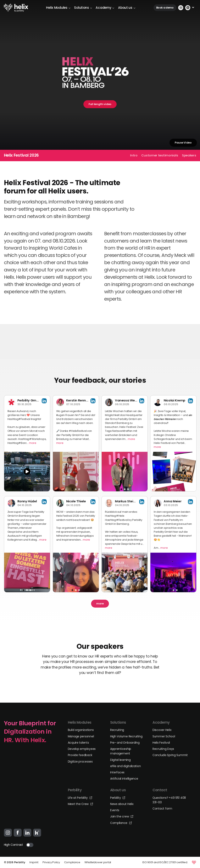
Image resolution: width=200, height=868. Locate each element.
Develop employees (82, 749)
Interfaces (117, 772)
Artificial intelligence (124, 779)
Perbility (118, 798)
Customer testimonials (160, 155)
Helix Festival (161, 743)
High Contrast (13, 845)
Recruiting (117, 730)
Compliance (121, 823)
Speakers (189, 155)
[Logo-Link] (16, 8)
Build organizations (81, 730)
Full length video (100, 104)
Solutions (83, 8)
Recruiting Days (163, 749)
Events (115, 810)
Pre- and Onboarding (125, 743)
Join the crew (122, 816)
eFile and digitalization (126, 766)
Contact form (162, 809)
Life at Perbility (80, 798)
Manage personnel (81, 736)
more (33, 443)
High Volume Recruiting (126, 736)
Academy (105, 8)
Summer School (164, 736)
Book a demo (165, 8)
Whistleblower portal (98, 862)
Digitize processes (80, 762)
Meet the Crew (80, 804)
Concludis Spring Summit (170, 755)
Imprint (34, 862)
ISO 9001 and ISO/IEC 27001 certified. (165, 862)
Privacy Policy (51, 862)
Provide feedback (80, 755)
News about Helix (122, 804)
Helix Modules (58, 8)
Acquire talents (78, 743)
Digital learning (120, 760)
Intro (134, 155)
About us (127, 8)
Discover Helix (162, 730)
